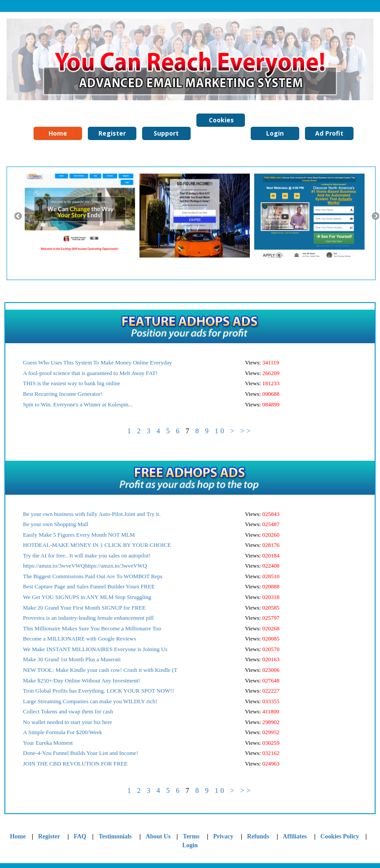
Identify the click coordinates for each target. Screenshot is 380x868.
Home (58, 133)
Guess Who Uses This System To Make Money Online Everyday (97, 362)
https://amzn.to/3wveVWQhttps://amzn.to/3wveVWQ (85, 566)
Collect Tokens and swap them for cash (68, 711)
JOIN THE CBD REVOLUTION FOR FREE (75, 764)
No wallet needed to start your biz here (68, 722)
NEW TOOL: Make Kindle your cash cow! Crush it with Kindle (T (100, 670)
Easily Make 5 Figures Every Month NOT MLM (79, 535)
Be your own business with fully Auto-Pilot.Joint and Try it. (92, 514)
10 (220, 431)
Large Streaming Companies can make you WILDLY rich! (90, 701)
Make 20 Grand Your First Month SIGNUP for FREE (84, 608)
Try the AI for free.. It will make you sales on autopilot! (87, 555)
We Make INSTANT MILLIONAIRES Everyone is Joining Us (95, 649)
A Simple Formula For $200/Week (63, 732)
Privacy (223, 836)
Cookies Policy (220, 121)
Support (166, 133)
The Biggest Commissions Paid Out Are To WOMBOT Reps (93, 576)
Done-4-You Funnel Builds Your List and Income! (81, 753)
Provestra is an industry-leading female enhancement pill (88, 618)
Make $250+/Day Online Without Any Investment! (81, 680)
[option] (82, 216)
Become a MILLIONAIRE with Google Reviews (79, 639)
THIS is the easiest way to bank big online (71, 383)
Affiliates (295, 836)
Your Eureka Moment (48, 743)
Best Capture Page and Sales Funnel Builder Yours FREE (89, 586)
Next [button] (376, 216)
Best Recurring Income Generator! (63, 394)
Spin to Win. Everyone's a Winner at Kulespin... (78, 404)
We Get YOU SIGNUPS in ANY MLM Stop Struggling (87, 597)
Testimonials (116, 836)
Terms (191, 836)
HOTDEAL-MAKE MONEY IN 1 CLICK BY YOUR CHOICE (97, 545)
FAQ (80, 836)
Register (112, 133)
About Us (158, 836)
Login (275, 133)
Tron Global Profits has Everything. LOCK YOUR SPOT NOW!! (98, 691)
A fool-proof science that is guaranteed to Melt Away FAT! (90, 373)
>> (246, 431)
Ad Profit (329, 133)
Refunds (258, 836)
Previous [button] (18, 216)
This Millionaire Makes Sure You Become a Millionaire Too (92, 628)
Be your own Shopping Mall (56, 524)
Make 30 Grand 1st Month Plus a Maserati (72, 659)
